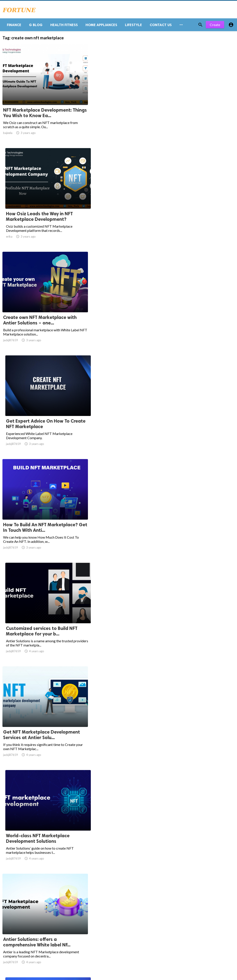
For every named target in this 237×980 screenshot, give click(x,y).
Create (215, 26)
